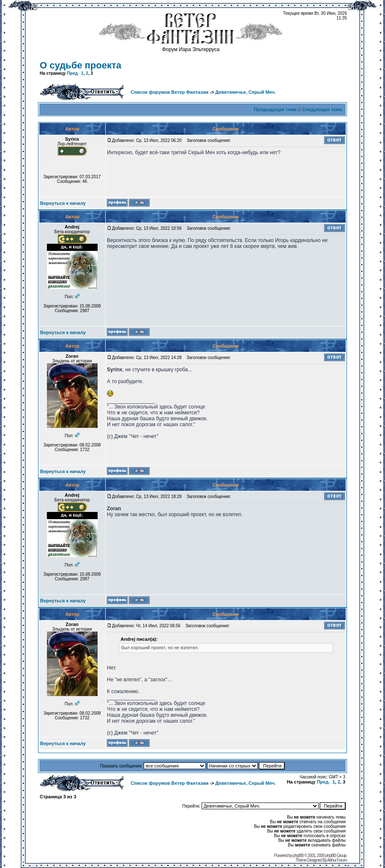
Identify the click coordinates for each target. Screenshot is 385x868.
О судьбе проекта (81, 65)
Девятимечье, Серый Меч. (245, 92)
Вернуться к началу (63, 203)
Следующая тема (322, 109)
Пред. (73, 73)
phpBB (298, 856)
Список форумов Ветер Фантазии (169, 92)
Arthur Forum (337, 860)
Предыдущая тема (275, 109)
